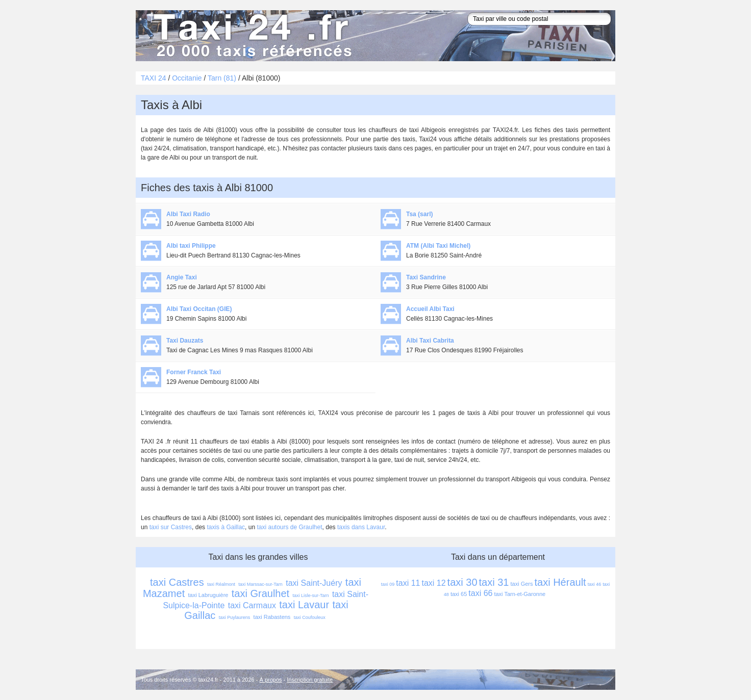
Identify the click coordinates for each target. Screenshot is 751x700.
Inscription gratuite (310, 680)
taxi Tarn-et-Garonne (520, 594)
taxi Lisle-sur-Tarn (311, 595)
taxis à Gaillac (226, 527)
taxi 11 (408, 583)
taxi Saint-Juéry (314, 583)
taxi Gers (521, 584)
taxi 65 (459, 594)
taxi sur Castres (171, 527)
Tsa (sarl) (419, 214)
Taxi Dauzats (185, 341)
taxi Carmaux (252, 605)
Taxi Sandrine (426, 277)
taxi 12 (433, 583)
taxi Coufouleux (310, 617)
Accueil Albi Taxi (430, 309)
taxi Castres (177, 582)
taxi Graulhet (260, 593)
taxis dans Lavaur (361, 527)
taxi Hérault (560, 582)
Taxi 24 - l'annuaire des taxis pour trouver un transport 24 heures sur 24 (251, 36)
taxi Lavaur (304, 605)
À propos (271, 680)
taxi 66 (480, 593)
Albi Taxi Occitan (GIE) (199, 309)
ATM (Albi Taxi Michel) (438, 246)
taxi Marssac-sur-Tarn (260, 584)
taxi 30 (462, 582)
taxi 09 (388, 584)
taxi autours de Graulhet (289, 527)
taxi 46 (595, 584)
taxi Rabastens (272, 617)
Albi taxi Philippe (191, 246)
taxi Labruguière (208, 595)
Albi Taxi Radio (188, 214)
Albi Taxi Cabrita (430, 341)
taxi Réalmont (221, 584)
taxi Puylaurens (235, 617)
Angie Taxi (182, 277)
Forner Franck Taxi (194, 372)
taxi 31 (494, 582)
